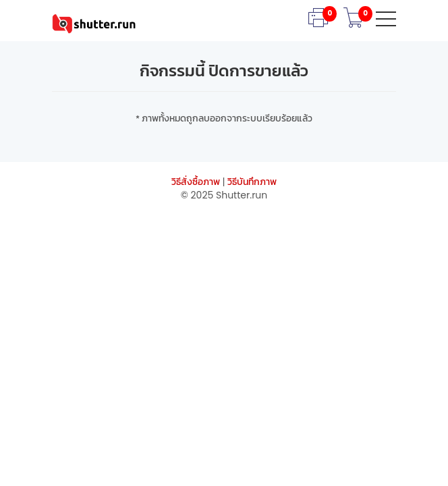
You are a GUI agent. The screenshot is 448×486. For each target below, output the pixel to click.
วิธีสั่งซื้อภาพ (196, 182)
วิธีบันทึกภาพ (252, 182)
